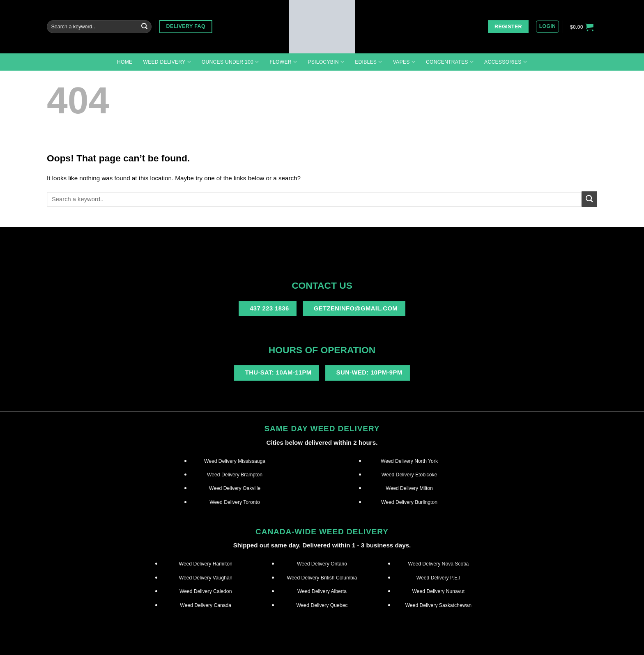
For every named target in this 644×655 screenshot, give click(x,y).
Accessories (506, 62)
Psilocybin (326, 62)
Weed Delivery (167, 62)
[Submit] (144, 27)
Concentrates (450, 62)
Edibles (369, 62)
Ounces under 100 (230, 62)
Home (125, 62)
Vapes (404, 62)
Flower (283, 62)
